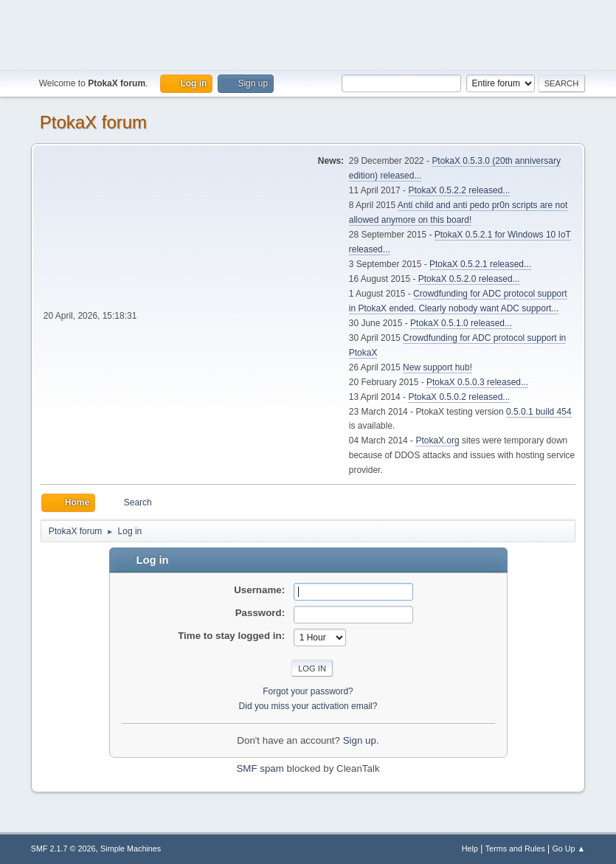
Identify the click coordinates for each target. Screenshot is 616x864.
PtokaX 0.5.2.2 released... (459, 190)
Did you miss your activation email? (308, 706)
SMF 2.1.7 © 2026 (63, 849)
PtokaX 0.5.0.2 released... (459, 397)
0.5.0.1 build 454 (539, 412)
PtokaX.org (437, 440)
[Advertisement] (308, 33)
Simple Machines (131, 849)
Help (470, 849)
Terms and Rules (515, 849)
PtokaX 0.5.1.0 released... (461, 323)
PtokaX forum (93, 122)
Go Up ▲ (568, 849)
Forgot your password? (308, 691)
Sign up (360, 740)
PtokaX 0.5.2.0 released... (469, 279)
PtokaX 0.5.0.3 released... (477, 382)
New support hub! (437, 367)
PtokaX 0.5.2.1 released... (480, 264)
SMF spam (260, 768)
